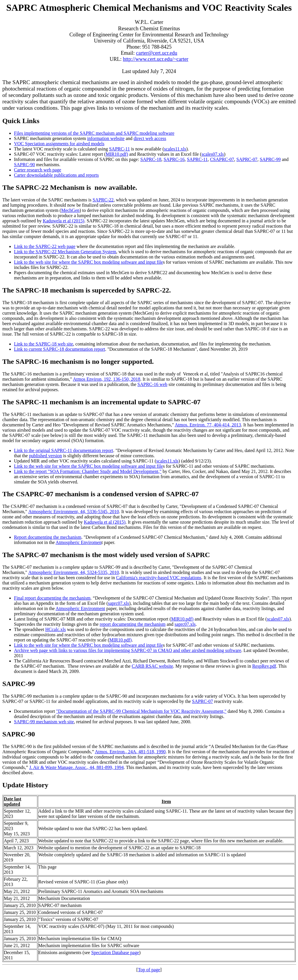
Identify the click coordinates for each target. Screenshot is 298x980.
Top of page (149, 970)
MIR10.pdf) (117, 154)
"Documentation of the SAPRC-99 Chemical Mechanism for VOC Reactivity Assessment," (141, 711)
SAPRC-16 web (152, 384)
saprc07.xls (118, 603)
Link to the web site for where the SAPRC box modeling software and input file (88, 262)
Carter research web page (38, 170)
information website (106, 138)
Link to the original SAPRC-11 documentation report (64, 450)
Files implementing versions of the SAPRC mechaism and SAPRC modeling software (94, 133)
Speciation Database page (115, 952)
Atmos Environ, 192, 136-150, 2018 (107, 379)
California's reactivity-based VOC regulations (159, 578)
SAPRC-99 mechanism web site (44, 722)
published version (46, 456)
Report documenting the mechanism (48, 537)
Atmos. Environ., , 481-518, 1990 (130, 752)
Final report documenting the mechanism (52, 598)
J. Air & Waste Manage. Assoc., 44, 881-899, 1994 (76, 767)
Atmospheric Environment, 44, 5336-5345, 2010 (74, 512)
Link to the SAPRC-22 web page (45, 246)
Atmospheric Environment (80, 608)
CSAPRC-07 (222, 159)
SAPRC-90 (24, 165)
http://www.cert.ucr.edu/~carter (156, 59)
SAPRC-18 (151, 159)
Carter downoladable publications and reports (56, 175)
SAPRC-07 (247, 159)
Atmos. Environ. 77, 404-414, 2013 (208, 425)
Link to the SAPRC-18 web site (44, 344)
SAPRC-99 (270, 159)
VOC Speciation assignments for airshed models (59, 144)
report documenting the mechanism (133, 624)
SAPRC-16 (174, 159)
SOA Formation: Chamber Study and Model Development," (106, 471)
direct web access (150, 138)
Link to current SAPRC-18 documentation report (60, 349)
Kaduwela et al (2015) (64, 221)
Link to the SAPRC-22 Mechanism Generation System (65, 252)
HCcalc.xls (56, 629)
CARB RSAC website (152, 666)
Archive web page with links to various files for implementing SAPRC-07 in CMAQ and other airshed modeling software (128, 650)
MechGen (70, 210)
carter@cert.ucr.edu (157, 53)
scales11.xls (175, 149)
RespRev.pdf (264, 666)
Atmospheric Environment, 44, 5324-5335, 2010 (74, 572)
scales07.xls (213, 154)
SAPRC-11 (119, 149)
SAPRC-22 (103, 200)
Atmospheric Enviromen (79, 542)
